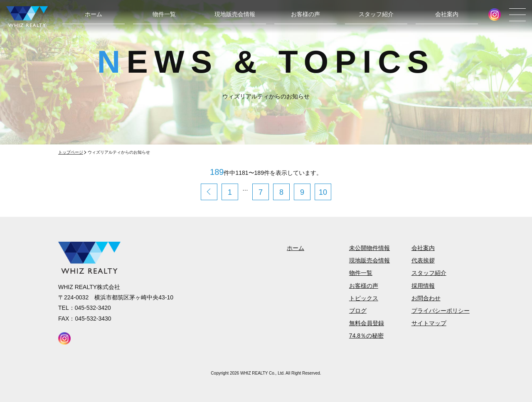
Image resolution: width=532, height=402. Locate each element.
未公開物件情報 (369, 248)
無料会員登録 (367, 323)
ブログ (358, 311)
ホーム (94, 14)
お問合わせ (426, 298)
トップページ (71, 152)
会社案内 (447, 14)
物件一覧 (164, 14)
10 (323, 192)
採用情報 (423, 286)
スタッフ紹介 (376, 14)
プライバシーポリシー (441, 311)
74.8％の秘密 (366, 336)
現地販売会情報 (235, 14)
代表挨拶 (423, 260)
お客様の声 (305, 14)
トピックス (364, 298)
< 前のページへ (209, 192)
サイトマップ (429, 323)
